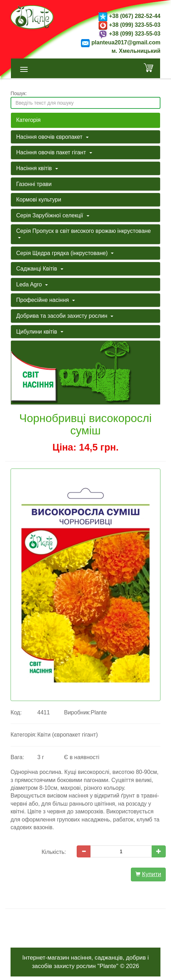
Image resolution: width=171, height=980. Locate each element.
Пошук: (19, 93)
